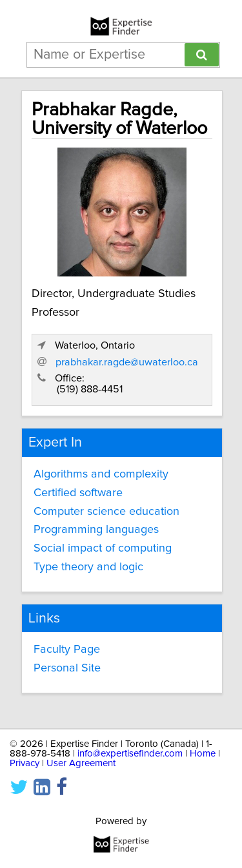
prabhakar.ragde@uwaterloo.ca (127, 362)
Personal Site (67, 668)
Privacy (25, 763)
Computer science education (106, 512)
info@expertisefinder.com (130, 754)
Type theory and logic (88, 567)
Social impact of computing (103, 548)
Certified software (78, 493)
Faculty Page (67, 650)
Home (203, 754)
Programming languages (96, 530)
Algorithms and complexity (101, 474)
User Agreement (81, 763)
